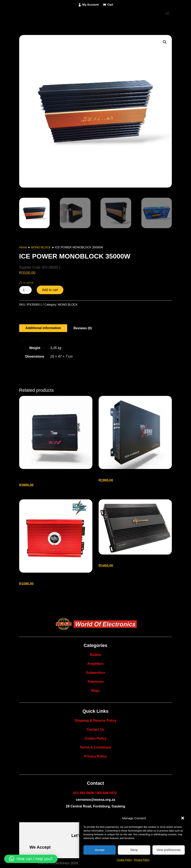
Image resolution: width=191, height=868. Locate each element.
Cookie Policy (124, 860)
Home (23, 247)
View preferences (169, 850)
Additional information (43, 328)
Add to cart (50, 290)
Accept (100, 850)
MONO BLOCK (41, 247)
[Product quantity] (25, 290)
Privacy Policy (142, 860)
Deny (134, 850)
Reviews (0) (83, 328)
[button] (183, 818)
